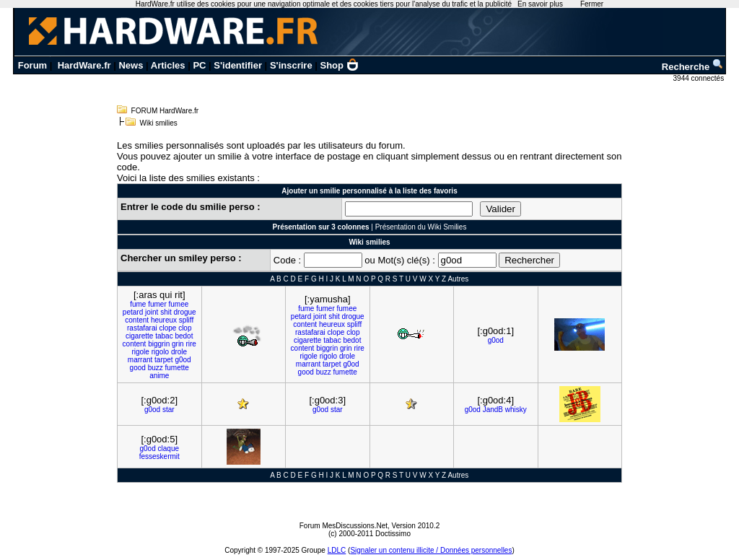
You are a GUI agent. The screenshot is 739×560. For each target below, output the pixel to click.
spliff (186, 320)
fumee (179, 304)
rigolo (160, 352)
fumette (177, 368)
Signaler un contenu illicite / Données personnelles (431, 550)
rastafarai (142, 328)
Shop (340, 65)
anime (159, 376)
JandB (493, 410)
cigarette (139, 336)
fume (138, 304)
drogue (184, 312)
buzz (156, 368)
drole (179, 352)
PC (199, 65)
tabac (164, 336)
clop (185, 328)
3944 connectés (700, 78)
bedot (184, 336)
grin (178, 344)
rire (191, 344)
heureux (164, 320)
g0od (183, 360)
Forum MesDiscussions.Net (344, 526)
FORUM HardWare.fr (165, 111)
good (138, 368)
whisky (516, 410)
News (131, 65)
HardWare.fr (84, 65)
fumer (157, 304)
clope (167, 328)
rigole (140, 352)
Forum (32, 65)
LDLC (337, 550)
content (137, 320)
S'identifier (238, 65)
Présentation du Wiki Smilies (421, 227)
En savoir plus (540, 4)
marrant (140, 360)
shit (166, 312)
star (169, 410)
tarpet (164, 360)
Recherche (693, 67)
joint (152, 312)
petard (133, 312)
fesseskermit (159, 456)
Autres (458, 279)
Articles (168, 65)
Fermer (592, 4)
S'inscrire (291, 65)
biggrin (159, 344)
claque (169, 449)
